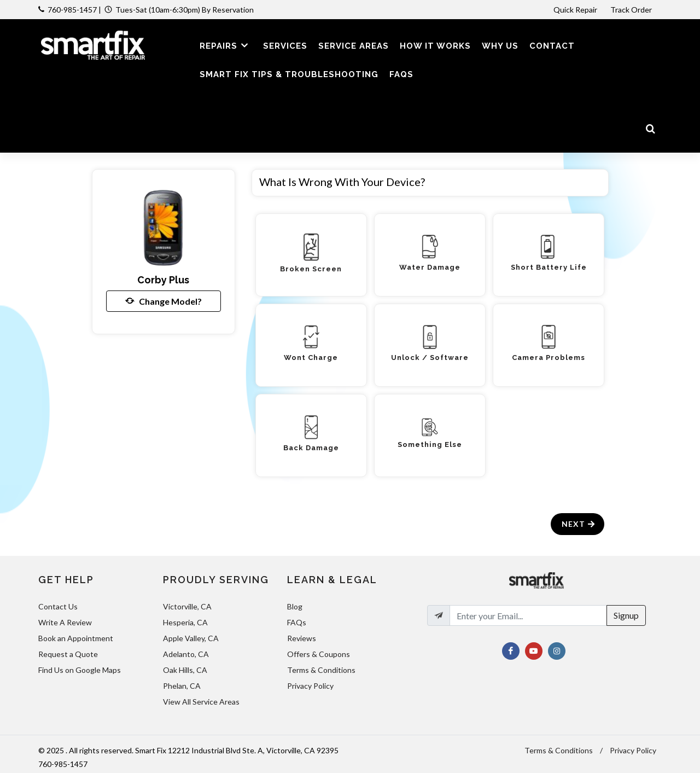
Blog (295, 606)
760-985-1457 (72, 10)
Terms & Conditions (321, 670)
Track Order (632, 10)
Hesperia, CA (185, 622)
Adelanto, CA (186, 654)
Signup (626, 615)
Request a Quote (68, 654)
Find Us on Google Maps (80, 670)
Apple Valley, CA (191, 638)
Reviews (302, 638)
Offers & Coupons (319, 654)
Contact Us (58, 606)
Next (579, 524)
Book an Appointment (76, 638)
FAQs (297, 622)
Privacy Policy (310, 686)
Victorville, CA (187, 606)
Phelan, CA (182, 686)
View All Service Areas (201, 702)
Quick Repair (575, 10)
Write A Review (65, 622)
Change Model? (164, 301)
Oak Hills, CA (185, 670)
